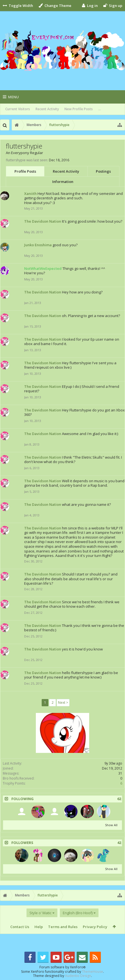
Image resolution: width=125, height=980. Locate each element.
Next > (63, 703)
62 (119, 799)
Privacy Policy (95, 927)
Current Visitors (18, 109)
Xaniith (30, 194)
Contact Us (20, 927)
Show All (111, 825)
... (100, 109)
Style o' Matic (40, 913)
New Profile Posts (79, 109)
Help (39, 927)
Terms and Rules (63, 927)
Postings (103, 171)
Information (63, 182)
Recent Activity (47, 109)
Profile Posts (25, 171)
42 (119, 843)
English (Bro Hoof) (78, 913)
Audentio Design (78, 976)
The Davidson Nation (43, 221)
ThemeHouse (92, 972)
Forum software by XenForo (62, 967)
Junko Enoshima (38, 245)
